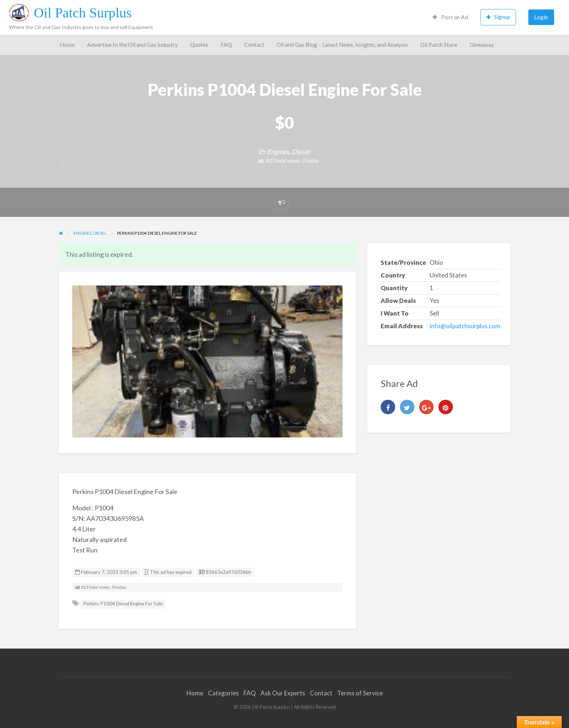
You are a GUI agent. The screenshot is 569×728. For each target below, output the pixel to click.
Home (67, 45)
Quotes (199, 45)
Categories (223, 693)
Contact (254, 45)
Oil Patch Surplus (83, 13)
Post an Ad (450, 17)
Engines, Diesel (288, 152)
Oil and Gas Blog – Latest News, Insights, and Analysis (342, 45)
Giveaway (482, 45)
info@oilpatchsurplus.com (465, 326)
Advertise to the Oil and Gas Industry (132, 45)
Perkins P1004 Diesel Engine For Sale (123, 604)
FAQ (226, 45)
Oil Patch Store (439, 45)
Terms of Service (360, 693)
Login (541, 17)
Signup (498, 17)
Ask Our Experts (283, 693)
